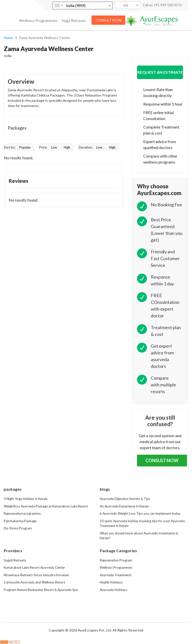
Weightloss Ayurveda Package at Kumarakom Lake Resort (46, 506)
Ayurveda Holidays (113, 590)
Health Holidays (111, 582)
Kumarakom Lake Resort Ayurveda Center (34, 567)
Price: (43, 147)
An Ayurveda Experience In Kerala (124, 506)
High (67, 147)
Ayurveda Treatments (116, 575)
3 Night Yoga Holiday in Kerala (26, 499)
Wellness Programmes (38, 20)
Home (8, 38)
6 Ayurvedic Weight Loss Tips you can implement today (140, 513)
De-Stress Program (18, 528)
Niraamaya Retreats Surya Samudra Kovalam (36, 575)
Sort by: (10, 147)
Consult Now (162, 460)
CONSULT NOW (108, 20)
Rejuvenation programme (22, 513)
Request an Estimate (160, 72)
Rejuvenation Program (116, 560)
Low (54, 147)
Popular (25, 147)
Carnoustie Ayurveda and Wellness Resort (34, 582)
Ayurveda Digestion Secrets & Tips (125, 499)
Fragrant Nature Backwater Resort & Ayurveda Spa (41, 590)
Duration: (86, 147)
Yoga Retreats (74, 20)
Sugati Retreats (15, 560)
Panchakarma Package (20, 521)
